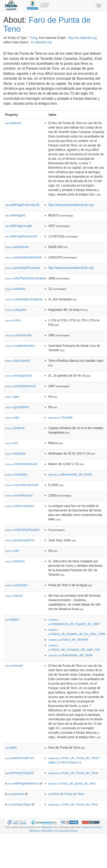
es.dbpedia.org (41, 42)
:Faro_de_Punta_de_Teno (73, 773)
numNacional (19, 495)
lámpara (15, 453)
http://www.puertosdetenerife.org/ (71, 205)
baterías (15, 289)
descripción (18, 361)
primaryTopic (19, 804)
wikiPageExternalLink (22, 205)
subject (12, 619)
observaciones (20, 506)
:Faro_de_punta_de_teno (72, 783)
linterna (15, 428)
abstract (13, 123)
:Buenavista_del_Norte (70, 474)
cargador (16, 310)
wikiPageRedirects (23, 783)
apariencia (17, 247)
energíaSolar (19, 376)
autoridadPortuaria (22, 268)
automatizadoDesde (24, 257)
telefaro (15, 561)
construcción (18, 335)
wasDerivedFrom (20, 758)
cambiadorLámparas (24, 299)
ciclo (13, 320)
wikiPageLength (19, 226)
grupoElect (17, 407)
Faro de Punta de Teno (47, 24)
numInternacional (22, 485)
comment (14, 666)
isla (12, 417)
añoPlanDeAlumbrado (25, 278)
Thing (33, 38)
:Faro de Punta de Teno (66, 794)
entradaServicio (20, 386)
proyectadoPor (20, 540)
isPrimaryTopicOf (19, 773)
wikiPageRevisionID (21, 236)
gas (12, 397)
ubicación (16, 585)
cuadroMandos (20, 346)
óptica (14, 596)
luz (12, 443)
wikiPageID (15, 215)
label (11, 748)
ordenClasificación (22, 530)
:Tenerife (60, 417)
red (12, 551)
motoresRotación (21, 464)
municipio (16, 474)
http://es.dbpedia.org (82, 38)
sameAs (16, 794)
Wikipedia (46, 827)
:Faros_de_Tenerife (68, 640)
